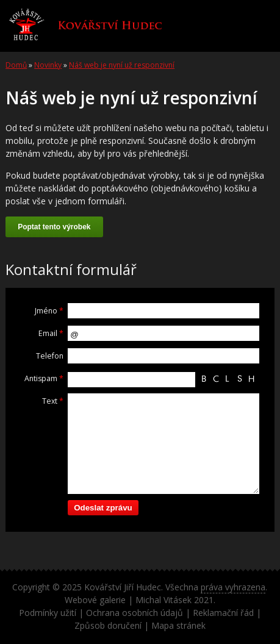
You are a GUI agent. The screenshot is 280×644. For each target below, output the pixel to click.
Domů (16, 65)
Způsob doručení (108, 625)
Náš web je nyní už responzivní (122, 65)
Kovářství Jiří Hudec (123, 587)
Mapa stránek (178, 625)
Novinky (48, 65)
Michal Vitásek (163, 600)
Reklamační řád (223, 613)
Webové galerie (95, 600)
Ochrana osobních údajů (135, 613)
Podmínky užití (48, 613)
